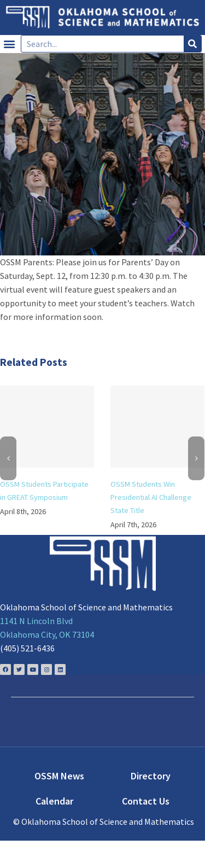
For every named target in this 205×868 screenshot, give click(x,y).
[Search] (192, 44)
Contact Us (146, 801)
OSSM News (59, 776)
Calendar (54, 801)
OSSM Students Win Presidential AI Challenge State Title (151, 497)
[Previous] (8, 458)
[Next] (196, 458)
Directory (151, 776)
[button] (9, 44)
